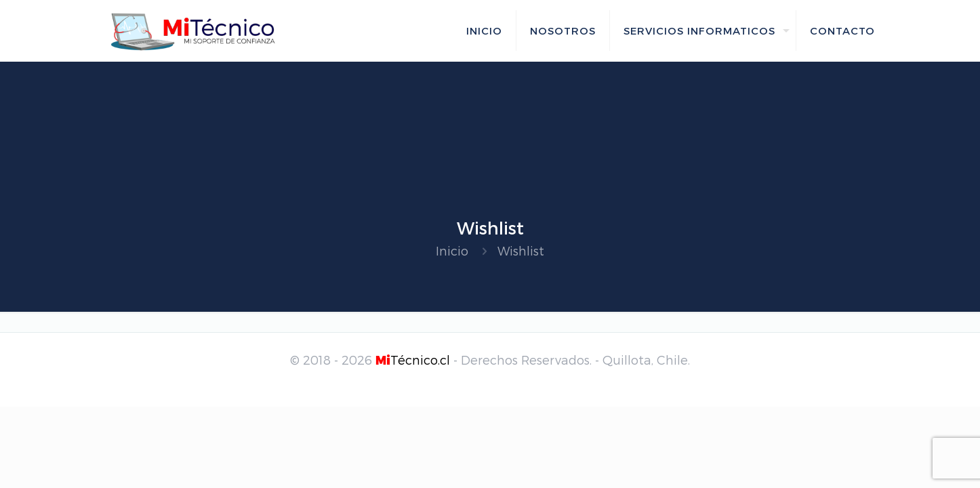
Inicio (452, 250)
